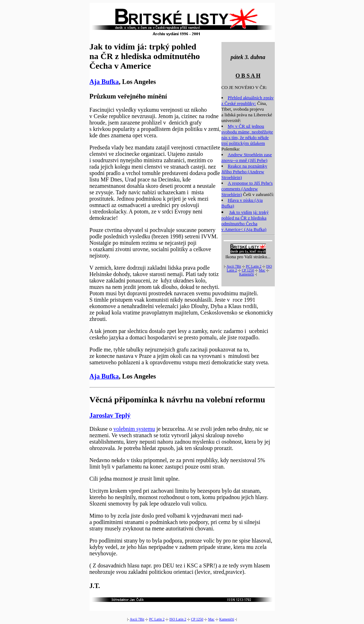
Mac (262, 270)
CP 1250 (248, 270)
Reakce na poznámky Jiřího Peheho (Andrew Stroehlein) (244, 172)
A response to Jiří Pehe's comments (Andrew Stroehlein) (247, 189)
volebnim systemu (134, 429)
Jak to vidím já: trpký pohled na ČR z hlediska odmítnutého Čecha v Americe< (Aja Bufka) (245, 221)
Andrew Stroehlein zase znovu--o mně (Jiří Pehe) (247, 157)
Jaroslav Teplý (110, 415)
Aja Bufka (104, 82)
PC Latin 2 (254, 266)
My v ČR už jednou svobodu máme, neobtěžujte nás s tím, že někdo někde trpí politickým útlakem (247, 135)
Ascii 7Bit (234, 266)
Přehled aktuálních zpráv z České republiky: (248, 101)
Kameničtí (247, 274)
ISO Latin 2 (178, 619)
